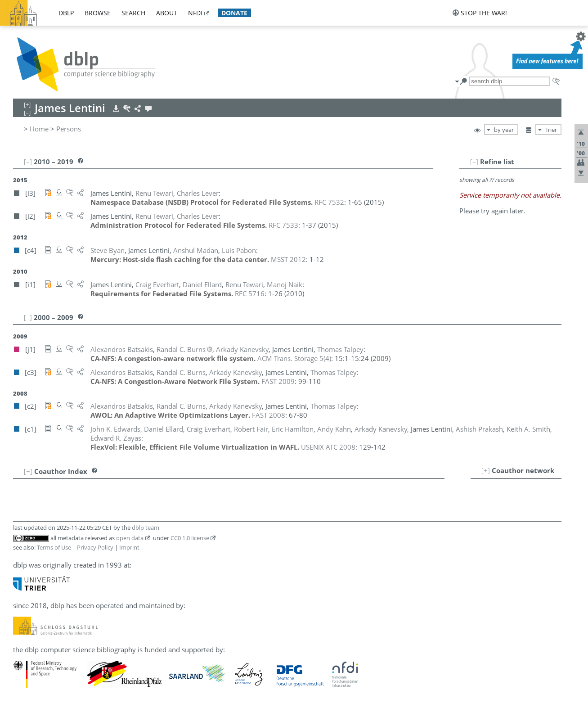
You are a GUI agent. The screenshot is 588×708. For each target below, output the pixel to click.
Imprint (129, 547)
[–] (474, 162)
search (133, 13)
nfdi (195, 13)
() (294, 358)
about (167, 13)
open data (130, 538)
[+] (486, 470)
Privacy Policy (95, 547)
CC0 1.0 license (190, 538)
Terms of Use (54, 547)
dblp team (146, 528)
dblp (66, 13)
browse (98, 13)
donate (234, 13)
